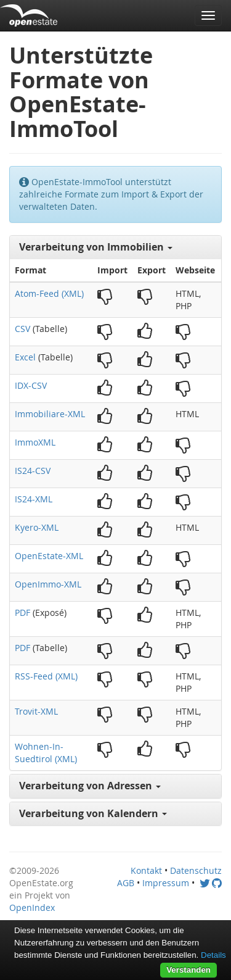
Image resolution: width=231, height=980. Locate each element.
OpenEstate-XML (49, 556)
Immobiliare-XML (50, 414)
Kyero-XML (37, 527)
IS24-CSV (33, 471)
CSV (22, 329)
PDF (22, 612)
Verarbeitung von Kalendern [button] (93, 813)
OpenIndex (32, 907)
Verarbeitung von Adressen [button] (90, 786)
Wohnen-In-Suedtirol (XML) (46, 753)
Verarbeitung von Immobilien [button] (96, 247)
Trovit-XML (36, 711)
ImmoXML (35, 442)
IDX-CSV (31, 385)
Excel (25, 357)
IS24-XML (34, 499)
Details (213, 955)
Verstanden (188, 970)
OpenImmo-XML (48, 584)
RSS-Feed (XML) (46, 676)
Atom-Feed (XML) (49, 293)
